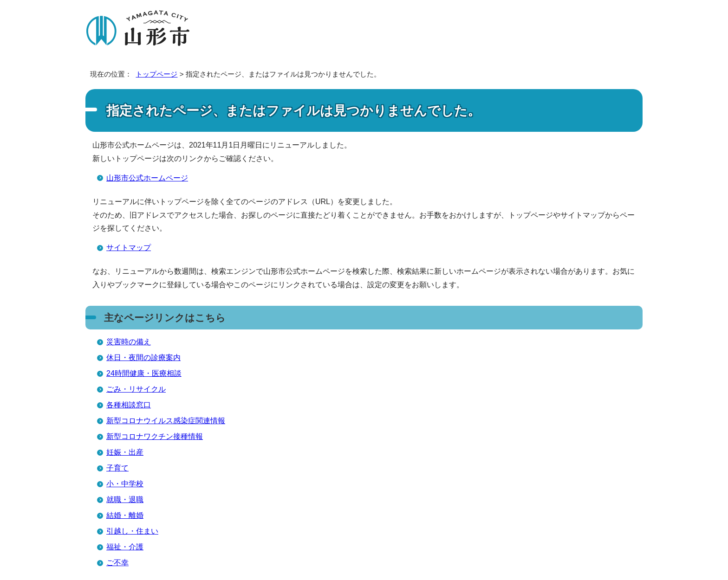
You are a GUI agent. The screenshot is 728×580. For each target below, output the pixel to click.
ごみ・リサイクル (136, 389)
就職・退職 (125, 499)
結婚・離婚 (125, 515)
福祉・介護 (125, 547)
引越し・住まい (132, 531)
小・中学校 (125, 484)
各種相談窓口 (129, 405)
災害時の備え (129, 342)
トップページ (156, 74)
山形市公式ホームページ (147, 178)
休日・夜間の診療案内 (143, 358)
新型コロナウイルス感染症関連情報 (166, 421)
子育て (117, 468)
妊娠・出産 (125, 452)
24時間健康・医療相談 (144, 373)
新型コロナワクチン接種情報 (155, 436)
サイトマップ (129, 248)
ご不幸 (117, 563)
